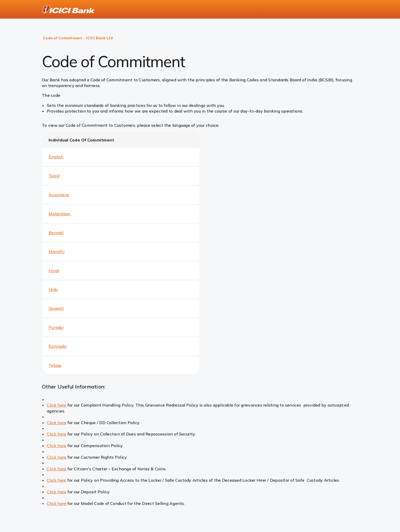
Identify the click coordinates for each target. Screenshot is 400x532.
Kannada (57, 346)
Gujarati (56, 308)
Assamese (59, 195)
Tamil (54, 176)
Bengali (56, 233)
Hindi (54, 271)
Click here (57, 405)
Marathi (56, 251)
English (56, 157)
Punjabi (56, 327)
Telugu (55, 365)
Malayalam (59, 214)
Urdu (53, 289)
